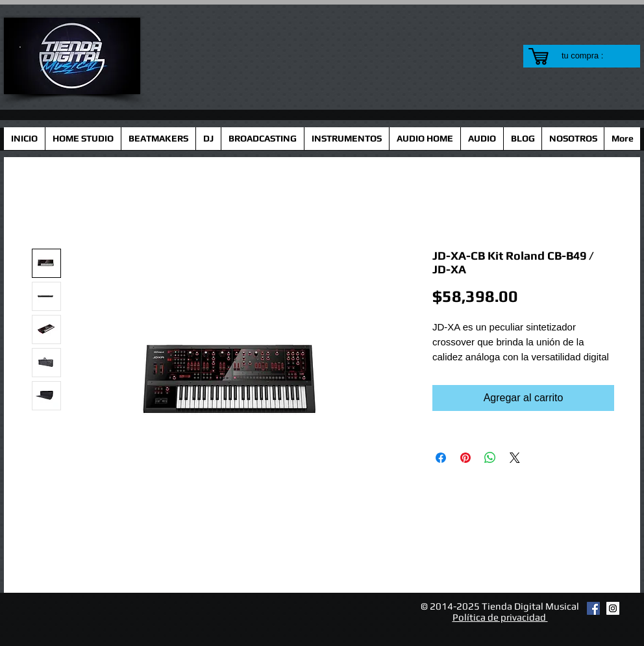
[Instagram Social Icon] (613, 608)
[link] (590, 56)
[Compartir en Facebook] (441, 458)
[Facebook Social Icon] (593, 608)
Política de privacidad (500, 617)
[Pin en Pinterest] (465, 458)
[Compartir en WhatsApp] (490, 458)
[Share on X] (515, 458)
